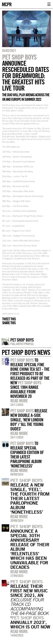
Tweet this (9, 319)
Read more (19, 401)
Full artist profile (22, 344)
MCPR (7, 4)
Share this (9, 323)
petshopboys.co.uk (11, 314)
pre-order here (11, 309)
